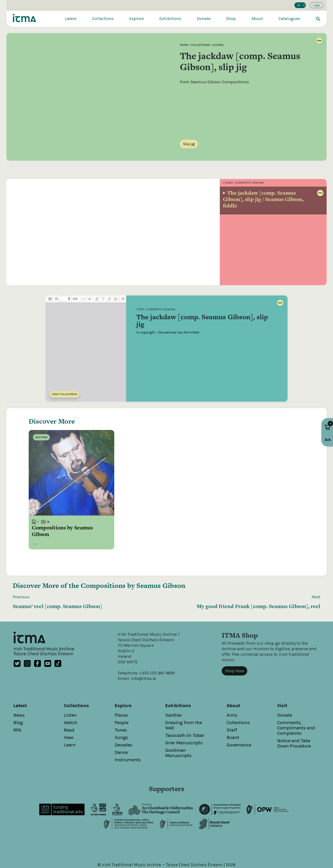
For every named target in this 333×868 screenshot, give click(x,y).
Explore (137, 19)
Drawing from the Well (184, 704)
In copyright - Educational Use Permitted (168, 332)
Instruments (128, 739)
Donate (204, 19)
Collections (103, 19)
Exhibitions (170, 19)
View (69, 717)
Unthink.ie (173, 855)
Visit (282, 685)
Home (184, 45)
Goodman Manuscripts (178, 732)
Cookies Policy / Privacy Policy (204, 849)
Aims (232, 694)
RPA (17, 709)
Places (121, 694)
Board (233, 717)
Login (317, 5)
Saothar (174, 694)
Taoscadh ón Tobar (185, 715)
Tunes (121, 709)
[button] (327, 427)
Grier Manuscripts (184, 722)
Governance (239, 724)
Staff (232, 709)
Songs (121, 717)
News (19, 694)
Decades (123, 724)
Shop (231, 19)
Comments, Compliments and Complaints (296, 707)
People (122, 702)
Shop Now (234, 650)
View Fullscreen (64, 394)
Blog (18, 702)
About (257, 19)
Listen (70, 694)
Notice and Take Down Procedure (294, 723)
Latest (71, 19)
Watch (71, 702)
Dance (121, 732)
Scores (218, 45)
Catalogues (289, 19)
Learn (70, 724)
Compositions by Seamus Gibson (133, 564)
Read (69, 709)
